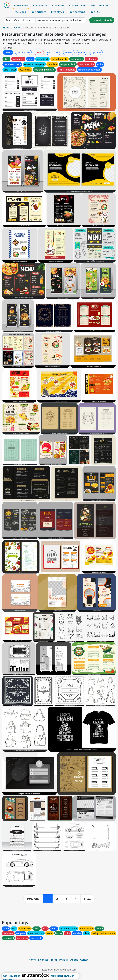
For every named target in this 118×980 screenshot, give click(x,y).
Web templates (100, 6)
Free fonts (58, 6)
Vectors (18, 28)
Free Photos (40, 6)
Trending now (23, 52)
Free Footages (78, 6)
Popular (82, 52)
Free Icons (20, 12)
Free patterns (77, 12)
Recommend (54, 52)
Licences (43, 960)
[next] (88, 899)
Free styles (58, 12)
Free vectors (21, 6)
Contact (85, 960)
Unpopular (96, 52)
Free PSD (95, 12)
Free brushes (38, 12)
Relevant (69, 52)
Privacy (64, 960)
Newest (39, 52)
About (74, 960)
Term (54, 960)
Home (7, 28)
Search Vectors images (19, 20)
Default (8, 52)
